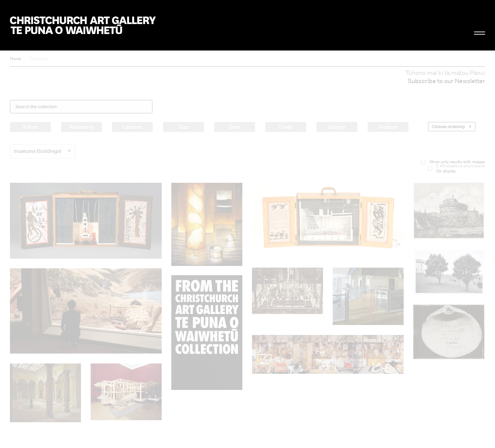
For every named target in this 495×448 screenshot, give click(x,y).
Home (15, 59)
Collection (39, 59)
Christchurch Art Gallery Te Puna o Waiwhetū (83, 25)
